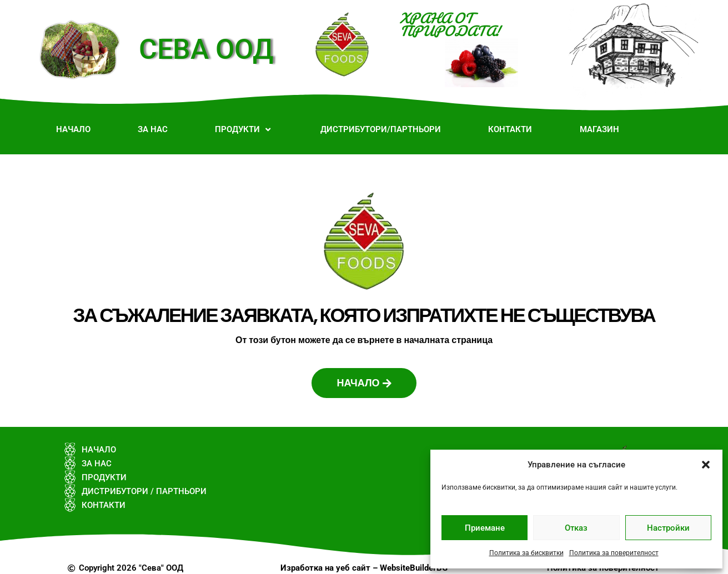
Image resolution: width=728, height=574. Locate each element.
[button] (706, 465)
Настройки (668, 528)
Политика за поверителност (614, 553)
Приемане (485, 528)
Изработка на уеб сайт (325, 568)
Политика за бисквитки (526, 553)
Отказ (576, 528)
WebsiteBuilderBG (414, 568)
